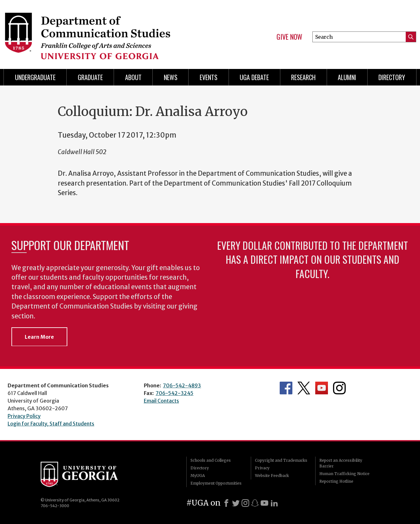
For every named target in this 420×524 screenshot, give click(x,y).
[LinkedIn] (274, 503)
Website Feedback (272, 476)
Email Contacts (161, 401)
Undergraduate (35, 77)
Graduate (90, 77)
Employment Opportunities (216, 483)
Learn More (39, 337)
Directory (392, 77)
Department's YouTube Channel (322, 388)
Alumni (347, 77)
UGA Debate (254, 77)
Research (303, 77)
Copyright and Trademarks (281, 460)
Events (209, 77)
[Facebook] (226, 503)
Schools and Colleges (211, 460)
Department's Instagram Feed (339, 388)
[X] (236, 503)
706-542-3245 (174, 393)
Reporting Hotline (336, 481)
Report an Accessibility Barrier (341, 463)
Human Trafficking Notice (344, 474)
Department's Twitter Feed (304, 388)
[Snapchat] (255, 503)
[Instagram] (245, 503)
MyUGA (198, 476)
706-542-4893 (182, 385)
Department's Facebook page (286, 388)
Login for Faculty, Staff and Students (51, 424)
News (171, 77)
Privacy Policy (24, 416)
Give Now (289, 37)
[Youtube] (264, 503)
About (133, 77)
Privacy (262, 468)
